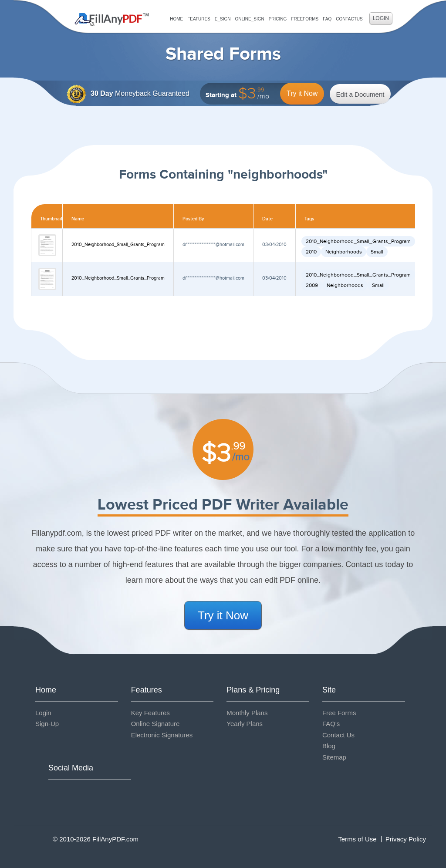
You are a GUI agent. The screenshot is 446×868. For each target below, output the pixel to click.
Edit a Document (360, 94)
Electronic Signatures (162, 735)
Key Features (150, 713)
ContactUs (349, 19)
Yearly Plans (245, 724)
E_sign (223, 19)
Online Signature (155, 724)
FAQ (327, 19)
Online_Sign (249, 19)
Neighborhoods (344, 252)
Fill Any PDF (112, 20)
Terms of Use (357, 839)
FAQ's (331, 724)
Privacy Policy (406, 839)
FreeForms (305, 19)
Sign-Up (47, 724)
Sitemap (334, 757)
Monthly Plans (247, 713)
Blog (329, 746)
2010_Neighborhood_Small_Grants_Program (118, 245)
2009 (312, 285)
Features (199, 19)
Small (377, 252)
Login (381, 18)
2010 (311, 252)
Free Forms (339, 713)
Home (176, 19)
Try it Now (302, 93)
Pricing (278, 19)
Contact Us (338, 735)
